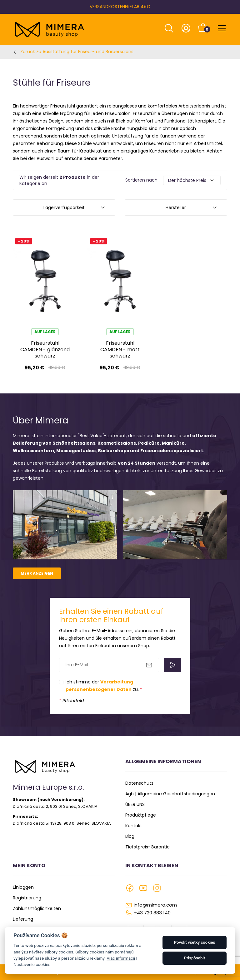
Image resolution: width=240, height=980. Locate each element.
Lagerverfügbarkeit (64, 207)
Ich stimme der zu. (104, 686)
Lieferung (23, 919)
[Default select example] (192, 180)
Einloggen (23, 887)
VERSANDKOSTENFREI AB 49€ (120, 7)
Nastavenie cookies (32, 964)
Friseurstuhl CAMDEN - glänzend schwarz (45, 349)
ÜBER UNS (135, 804)
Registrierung (27, 898)
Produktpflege (141, 815)
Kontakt (134, 826)
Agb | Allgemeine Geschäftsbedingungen (170, 794)
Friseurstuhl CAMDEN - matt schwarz (120, 349)
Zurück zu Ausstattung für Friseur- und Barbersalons (77, 52)
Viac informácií (121, 958)
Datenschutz (139, 783)
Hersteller (176, 207)
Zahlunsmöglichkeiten (37, 908)
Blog (130, 836)
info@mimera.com (155, 905)
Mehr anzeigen (37, 573)
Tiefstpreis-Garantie (147, 847)
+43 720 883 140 (152, 913)
